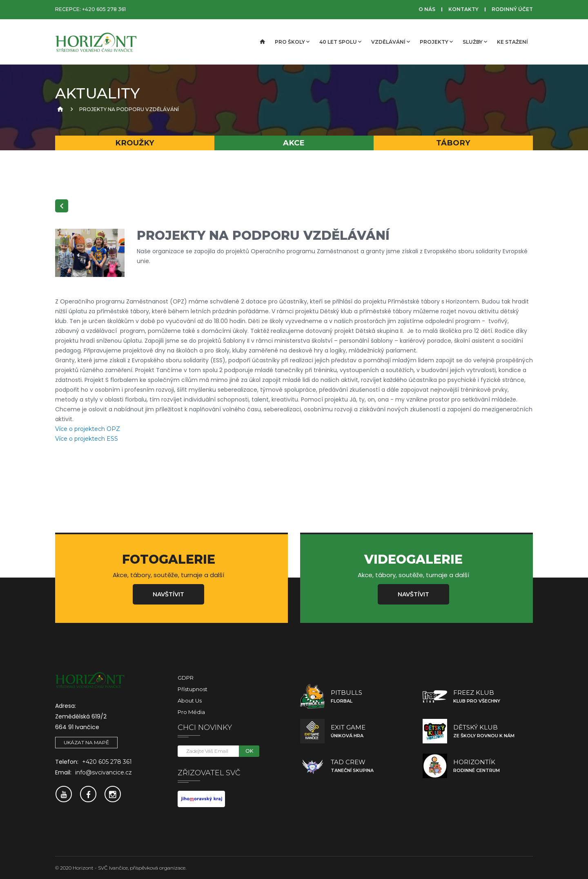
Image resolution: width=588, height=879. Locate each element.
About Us (190, 701)
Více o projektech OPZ (88, 429)
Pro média (191, 712)
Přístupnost (193, 689)
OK (249, 751)
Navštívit (168, 594)
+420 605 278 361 (104, 9)
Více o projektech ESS (87, 439)
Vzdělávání (391, 42)
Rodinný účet (512, 9)
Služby (475, 42)
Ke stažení (512, 42)
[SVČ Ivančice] (96, 42)
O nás (427, 9)
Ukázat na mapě (86, 742)
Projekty (436, 42)
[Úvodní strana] (262, 42)
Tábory (453, 143)
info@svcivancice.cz (104, 772)
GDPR (186, 678)
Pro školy (292, 42)
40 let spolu (340, 42)
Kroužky (135, 143)
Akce (294, 143)
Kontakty (463, 9)
